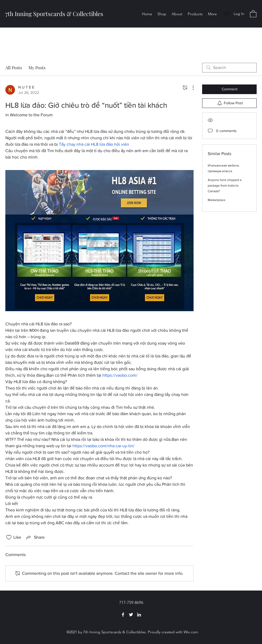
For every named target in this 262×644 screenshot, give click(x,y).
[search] (229, 68)
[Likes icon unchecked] (9, 537)
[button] (253, 14)
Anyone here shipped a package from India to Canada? (225, 186)
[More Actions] (190, 88)
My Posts (37, 68)
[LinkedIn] (139, 615)
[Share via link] (35, 537)
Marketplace (217, 200)
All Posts (14, 68)
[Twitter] (131, 615)
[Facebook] (123, 615)
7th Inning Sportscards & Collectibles (54, 14)
